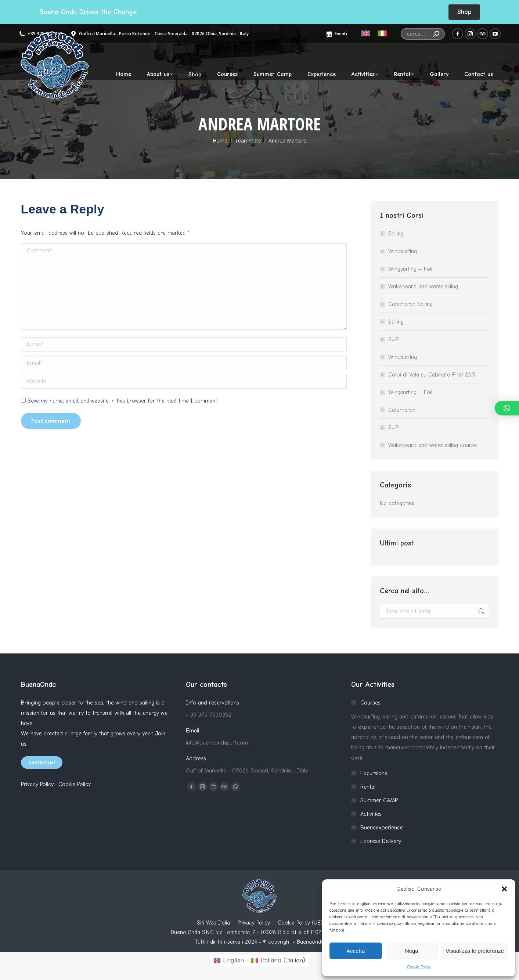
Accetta (356, 951)
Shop (464, 12)
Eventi (336, 34)
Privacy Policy (37, 784)
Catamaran (402, 410)
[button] (504, 889)
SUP (393, 339)
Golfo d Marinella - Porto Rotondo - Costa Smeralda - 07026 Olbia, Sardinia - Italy (159, 34)
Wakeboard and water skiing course (432, 445)
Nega (412, 951)
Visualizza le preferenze (475, 951)
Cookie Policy (419, 967)
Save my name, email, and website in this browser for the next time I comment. (123, 401)
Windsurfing (403, 251)
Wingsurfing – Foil (410, 269)
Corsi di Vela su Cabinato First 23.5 (432, 375)
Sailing (396, 234)
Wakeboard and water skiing (423, 287)
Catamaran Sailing (410, 304)
